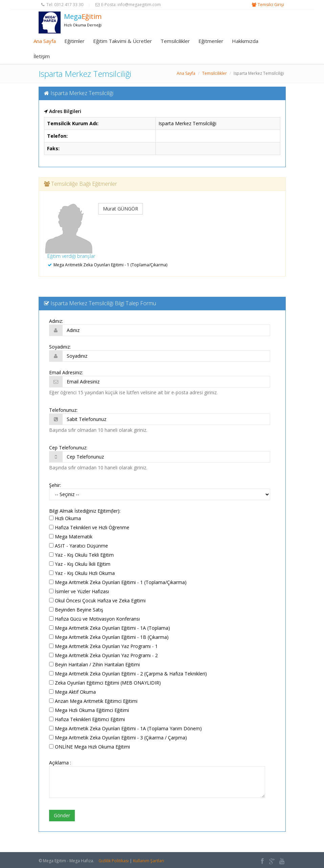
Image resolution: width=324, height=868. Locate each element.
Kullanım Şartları (149, 861)
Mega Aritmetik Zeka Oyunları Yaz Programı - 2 (103, 655)
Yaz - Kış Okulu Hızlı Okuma (82, 573)
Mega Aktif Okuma (72, 692)
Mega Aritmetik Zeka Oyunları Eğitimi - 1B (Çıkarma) (109, 637)
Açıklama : (60, 763)
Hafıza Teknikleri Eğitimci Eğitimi (87, 719)
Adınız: (56, 321)
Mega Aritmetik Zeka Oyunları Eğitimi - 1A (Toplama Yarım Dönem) (125, 728)
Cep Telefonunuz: (68, 448)
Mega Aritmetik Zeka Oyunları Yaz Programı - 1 (103, 646)
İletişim (42, 56)
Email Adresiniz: (66, 372)
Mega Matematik (71, 537)
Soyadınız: (60, 347)
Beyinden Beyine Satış (76, 610)
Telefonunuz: (63, 410)
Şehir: (55, 485)
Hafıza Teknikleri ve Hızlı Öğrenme (89, 527)
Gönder (62, 815)
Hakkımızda (245, 41)
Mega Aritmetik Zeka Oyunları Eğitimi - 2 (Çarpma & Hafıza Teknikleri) (128, 674)
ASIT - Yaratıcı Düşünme (79, 546)
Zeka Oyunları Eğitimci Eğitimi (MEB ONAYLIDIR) (105, 683)
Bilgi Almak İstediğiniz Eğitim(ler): (85, 511)
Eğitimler (74, 41)
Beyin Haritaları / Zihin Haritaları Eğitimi (94, 664)
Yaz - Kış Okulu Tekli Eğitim (81, 555)
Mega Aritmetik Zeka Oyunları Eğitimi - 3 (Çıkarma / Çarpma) (118, 738)
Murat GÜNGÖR (121, 209)
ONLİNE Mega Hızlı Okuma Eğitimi (90, 747)
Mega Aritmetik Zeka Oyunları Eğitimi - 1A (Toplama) (110, 628)
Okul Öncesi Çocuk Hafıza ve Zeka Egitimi (97, 600)
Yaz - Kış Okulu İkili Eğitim (80, 564)
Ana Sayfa (45, 41)
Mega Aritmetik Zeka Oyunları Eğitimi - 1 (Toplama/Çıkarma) (118, 582)
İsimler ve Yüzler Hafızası (79, 591)
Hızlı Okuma (65, 518)
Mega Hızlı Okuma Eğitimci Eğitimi (89, 710)
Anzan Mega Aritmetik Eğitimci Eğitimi (93, 701)
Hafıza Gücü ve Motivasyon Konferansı (94, 619)
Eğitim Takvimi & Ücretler (123, 41)
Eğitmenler (211, 41)
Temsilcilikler (175, 41)
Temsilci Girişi (271, 5)
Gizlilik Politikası (114, 861)
